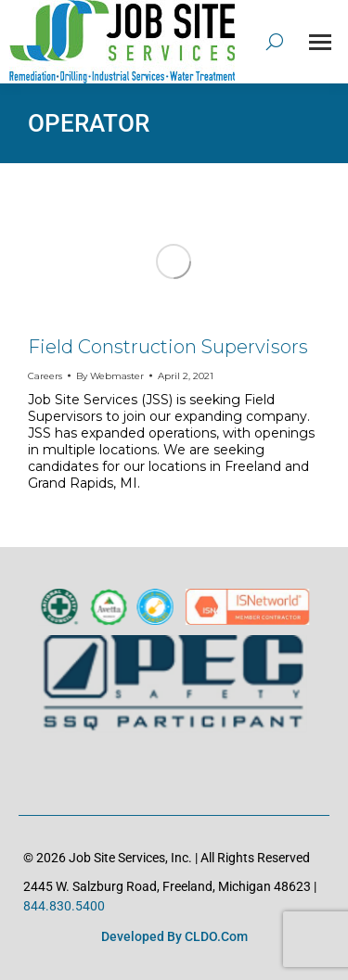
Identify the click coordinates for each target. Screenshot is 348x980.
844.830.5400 (64, 906)
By (110, 376)
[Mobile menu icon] (320, 42)
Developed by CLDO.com (174, 936)
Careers (45, 376)
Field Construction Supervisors (168, 347)
